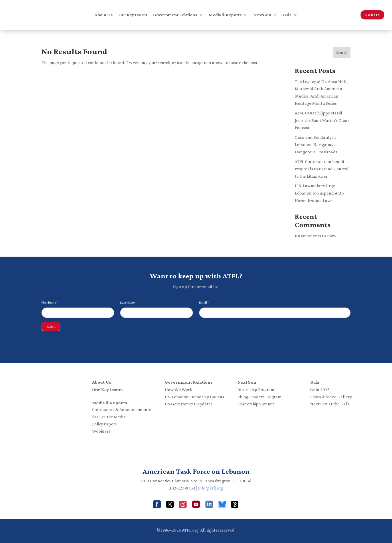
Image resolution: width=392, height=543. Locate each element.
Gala (287, 15)
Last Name (128, 302)
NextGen (262, 15)
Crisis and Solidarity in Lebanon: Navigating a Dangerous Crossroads (316, 144)
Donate (372, 15)
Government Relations (175, 15)
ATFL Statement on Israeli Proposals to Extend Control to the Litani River (322, 169)
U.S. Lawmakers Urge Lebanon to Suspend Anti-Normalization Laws (319, 193)
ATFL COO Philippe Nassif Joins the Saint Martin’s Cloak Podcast (322, 120)
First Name (50, 302)
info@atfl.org (211, 488)
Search (342, 52)
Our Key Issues (133, 15)
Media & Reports (225, 15)
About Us (103, 15)
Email (204, 302)
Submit (51, 326)
